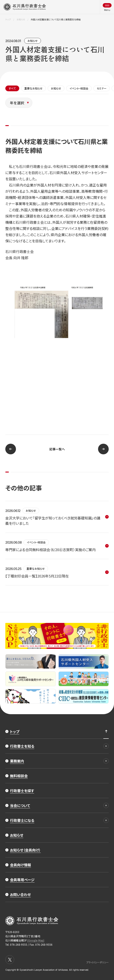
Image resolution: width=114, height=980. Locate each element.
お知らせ (33, 41)
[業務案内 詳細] (106, 761)
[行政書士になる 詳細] (106, 820)
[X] (10, 960)
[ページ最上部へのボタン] (106, 731)
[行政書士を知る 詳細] (106, 746)
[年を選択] (19, 103)
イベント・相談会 (79, 88)
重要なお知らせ (33, 88)
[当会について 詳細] (106, 805)
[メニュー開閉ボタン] (107, 7)
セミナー (102, 88)
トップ (8, 19)
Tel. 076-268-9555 (16, 944)
